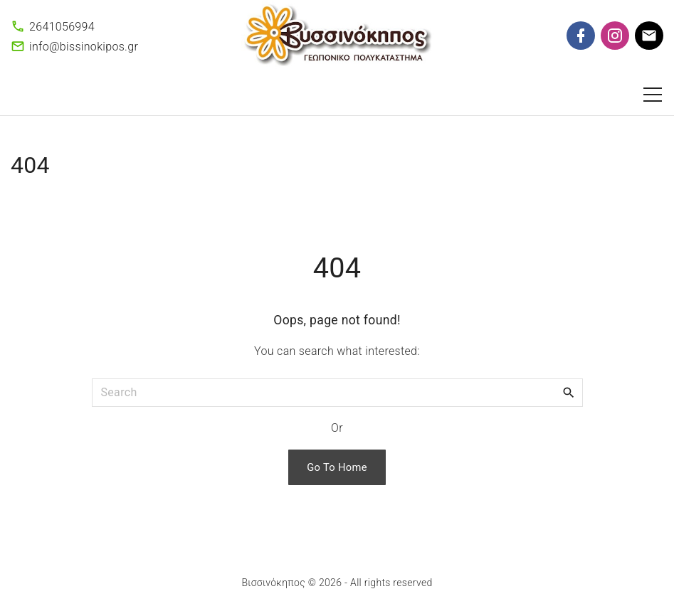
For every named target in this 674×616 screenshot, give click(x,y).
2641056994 (62, 27)
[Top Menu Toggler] (653, 95)
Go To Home (337, 467)
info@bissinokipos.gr (84, 47)
